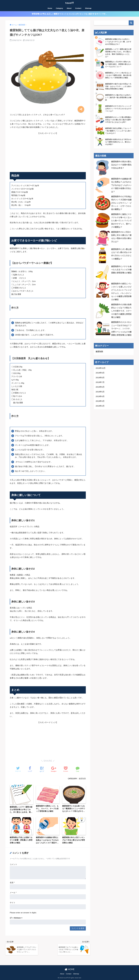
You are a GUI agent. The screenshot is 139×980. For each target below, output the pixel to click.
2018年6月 (100, 387)
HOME (70, 969)
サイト (13, 903)
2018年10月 (101, 368)
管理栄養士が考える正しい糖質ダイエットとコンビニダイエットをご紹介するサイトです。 (70, 14)
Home (50, 8)
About (69, 8)
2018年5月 (100, 392)
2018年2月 (100, 406)
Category (59, 8)
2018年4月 (100, 396)
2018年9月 (100, 373)
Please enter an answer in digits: (23, 913)
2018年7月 (100, 382)
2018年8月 (100, 378)
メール (13, 893)
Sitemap (88, 8)
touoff (70, 3)
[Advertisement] (48, 150)
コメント (13, 864)
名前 (12, 883)
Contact (78, 8)
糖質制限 (82, 779)
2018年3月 (100, 401)
